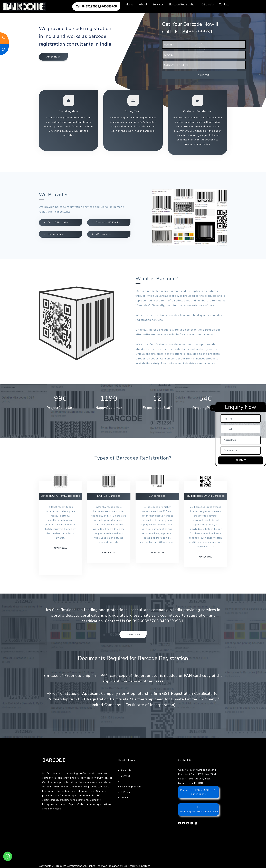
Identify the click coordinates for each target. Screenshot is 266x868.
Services (158, 4)
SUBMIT (241, 460)
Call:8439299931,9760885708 (96, 7)
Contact (224, 4)
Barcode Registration (183, 4)
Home (130, 4)
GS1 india (208, 4)
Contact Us (133, 634)
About (143, 4)
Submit (204, 75)
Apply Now (206, 557)
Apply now (53, 57)
